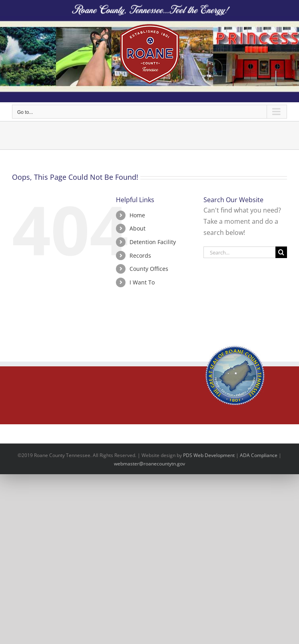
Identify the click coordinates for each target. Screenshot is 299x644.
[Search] (281, 252)
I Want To (142, 282)
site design (163, 455)
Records (140, 255)
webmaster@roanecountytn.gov (149, 464)
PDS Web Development (209, 455)
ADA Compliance (259, 455)
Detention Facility (153, 242)
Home (137, 215)
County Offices (149, 269)
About (138, 228)
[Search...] (239, 252)
